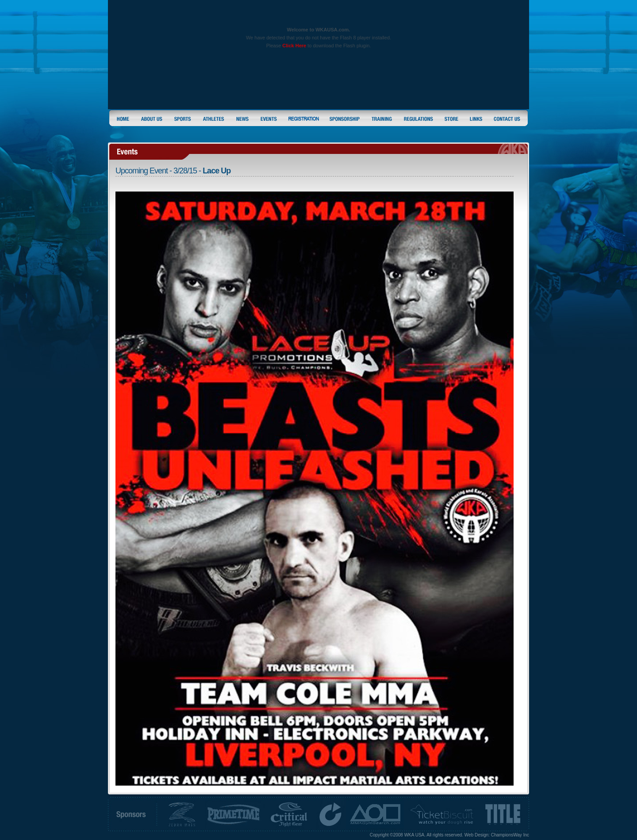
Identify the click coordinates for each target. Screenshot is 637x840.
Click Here (294, 46)
